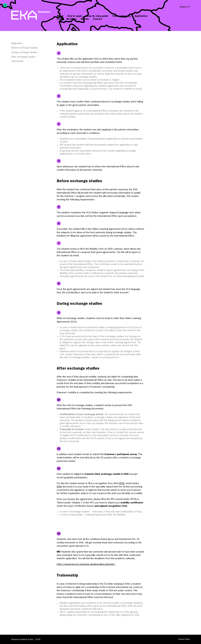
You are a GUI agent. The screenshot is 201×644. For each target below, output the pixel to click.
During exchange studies (24, 53)
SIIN (59, 487)
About (60, 16)
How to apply (75, 16)
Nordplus (72, 19)
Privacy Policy (184, 639)
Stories (85, 19)
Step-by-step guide (97, 16)
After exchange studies (23, 57)
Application (17, 44)
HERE (122, 484)
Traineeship (17, 61)
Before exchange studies (25, 48)
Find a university (121, 16)
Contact (97, 19)
